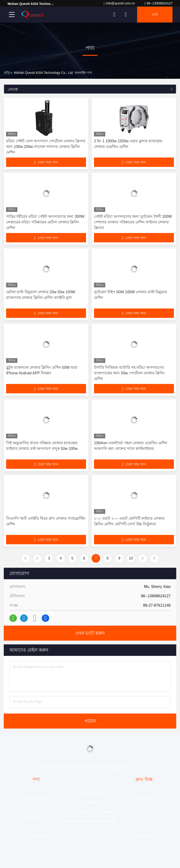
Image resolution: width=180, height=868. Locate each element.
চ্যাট (155, 15)
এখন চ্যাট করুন (90, 633)
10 (131, 558)
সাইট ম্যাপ (144, 827)
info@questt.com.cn (119, 3)
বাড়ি (7, 73)
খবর (144, 818)
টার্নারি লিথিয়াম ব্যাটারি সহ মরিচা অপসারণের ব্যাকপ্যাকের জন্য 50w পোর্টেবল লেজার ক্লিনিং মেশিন (129, 373)
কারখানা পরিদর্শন (144, 799)
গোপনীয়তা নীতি (144, 836)
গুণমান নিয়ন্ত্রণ (144, 808)
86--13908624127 (158, 3)
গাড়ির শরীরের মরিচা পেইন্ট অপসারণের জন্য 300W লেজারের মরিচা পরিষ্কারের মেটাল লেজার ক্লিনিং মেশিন (45, 222)
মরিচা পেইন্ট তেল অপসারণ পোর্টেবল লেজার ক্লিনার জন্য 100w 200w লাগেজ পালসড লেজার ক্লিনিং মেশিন (46, 147)
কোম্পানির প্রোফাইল (144, 789)
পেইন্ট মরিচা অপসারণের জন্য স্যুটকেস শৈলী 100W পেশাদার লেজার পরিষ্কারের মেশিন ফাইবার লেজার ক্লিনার (133, 222)
